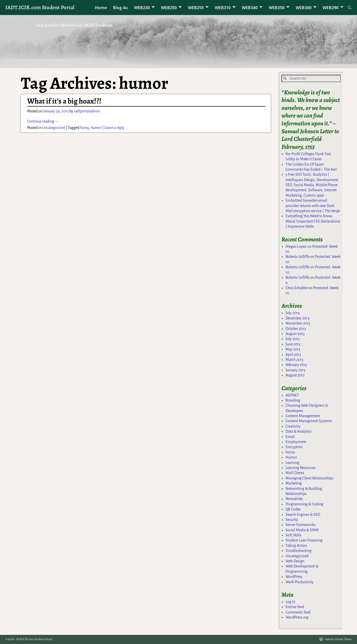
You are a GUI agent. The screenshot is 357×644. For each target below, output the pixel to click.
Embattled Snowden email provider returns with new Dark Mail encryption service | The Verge (313, 206)
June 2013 (293, 344)
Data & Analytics (299, 431)
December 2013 (297, 318)
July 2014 (293, 313)
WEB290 (331, 8)
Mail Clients (295, 473)
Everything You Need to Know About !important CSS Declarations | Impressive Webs (313, 221)
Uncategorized (54, 128)
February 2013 (296, 365)
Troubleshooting (299, 551)
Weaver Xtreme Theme (338, 639)
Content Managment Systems (309, 421)
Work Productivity (300, 582)
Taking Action (296, 546)
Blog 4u (120, 8)
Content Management (303, 416)
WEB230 (142, 8)
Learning (292, 463)
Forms (290, 452)
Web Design (295, 561)
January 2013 (295, 370)
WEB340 (250, 8)
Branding (293, 400)
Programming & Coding (304, 504)
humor (96, 128)
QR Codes (293, 509)
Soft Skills (293, 535)
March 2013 (294, 360)
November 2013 (298, 323)
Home (101, 8)
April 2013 (293, 355)
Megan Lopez (296, 246)
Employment (296, 442)
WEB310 (223, 8)
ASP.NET (292, 395)
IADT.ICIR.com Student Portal (40, 7)
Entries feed (295, 607)
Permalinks (294, 499)
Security (292, 520)
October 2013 (296, 329)
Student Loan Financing (304, 540)
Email (290, 437)
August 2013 (295, 334)
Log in (290, 602)
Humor (291, 457)
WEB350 (277, 8)
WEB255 (196, 8)
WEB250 (169, 8)
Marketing (294, 483)
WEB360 (304, 8)
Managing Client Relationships (309, 478)
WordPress (294, 577)
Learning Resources (301, 468)
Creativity (293, 426)
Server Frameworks (300, 525)
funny (85, 128)
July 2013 (293, 339)
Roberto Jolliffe (297, 257)
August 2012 (295, 375)
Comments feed (298, 612)
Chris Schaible (296, 288)
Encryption (294, 447)
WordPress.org (297, 617)
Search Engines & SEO (303, 515)
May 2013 (293, 349)
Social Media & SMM (302, 530)
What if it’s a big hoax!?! (64, 101)
